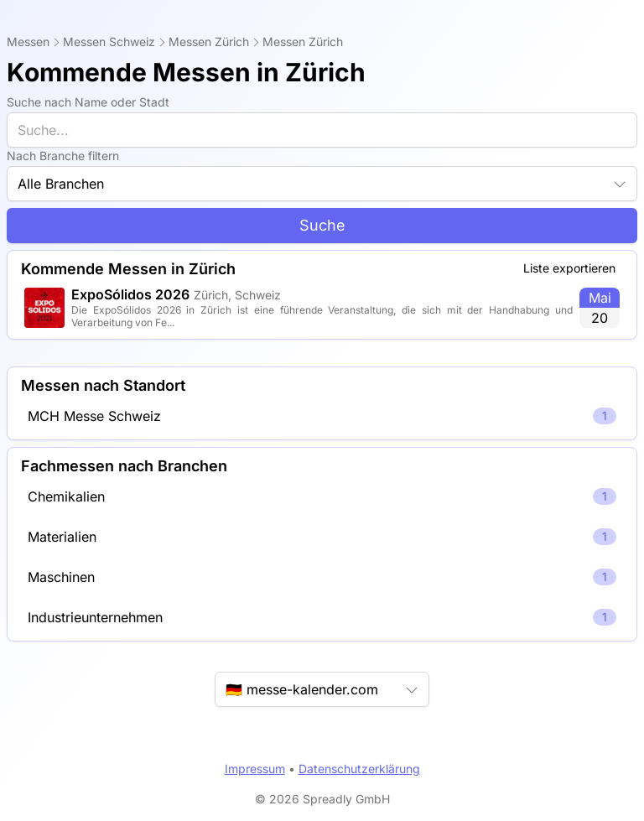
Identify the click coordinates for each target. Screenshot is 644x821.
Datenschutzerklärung (359, 769)
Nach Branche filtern (63, 156)
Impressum (255, 769)
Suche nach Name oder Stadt (88, 102)
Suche (322, 225)
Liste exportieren (569, 268)
